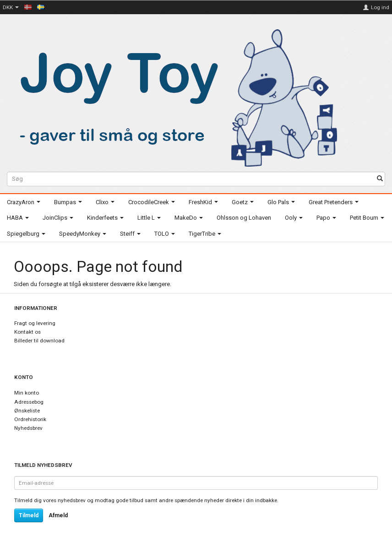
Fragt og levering (35, 323)
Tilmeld (29, 515)
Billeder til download (39, 341)
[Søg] (380, 179)
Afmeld (58, 515)
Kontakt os (27, 332)
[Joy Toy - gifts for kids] (174, 96)
